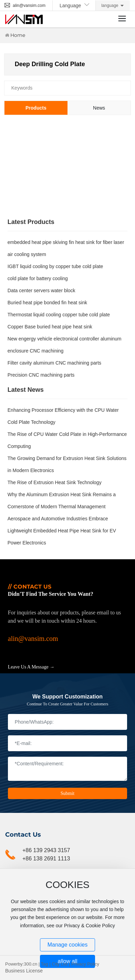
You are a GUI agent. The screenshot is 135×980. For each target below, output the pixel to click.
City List (60, 964)
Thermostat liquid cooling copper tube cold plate (59, 315)
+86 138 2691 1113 (46, 859)
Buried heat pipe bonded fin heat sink (47, 303)
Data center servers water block (41, 290)
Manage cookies (68, 945)
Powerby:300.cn (21, 964)
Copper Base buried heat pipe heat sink (50, 327)
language (110, 6)
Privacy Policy (85, 964)
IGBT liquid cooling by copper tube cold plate (55, 266)
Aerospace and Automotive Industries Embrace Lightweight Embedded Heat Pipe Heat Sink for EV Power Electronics (62, 531)
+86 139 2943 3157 (46, 850)
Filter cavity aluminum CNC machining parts (54, 363)
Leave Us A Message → (31, 667)
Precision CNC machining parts (41, 375)
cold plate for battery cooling (38, 278)
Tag (45, 964)
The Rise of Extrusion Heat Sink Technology (55, 482)
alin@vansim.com (25, 6)
